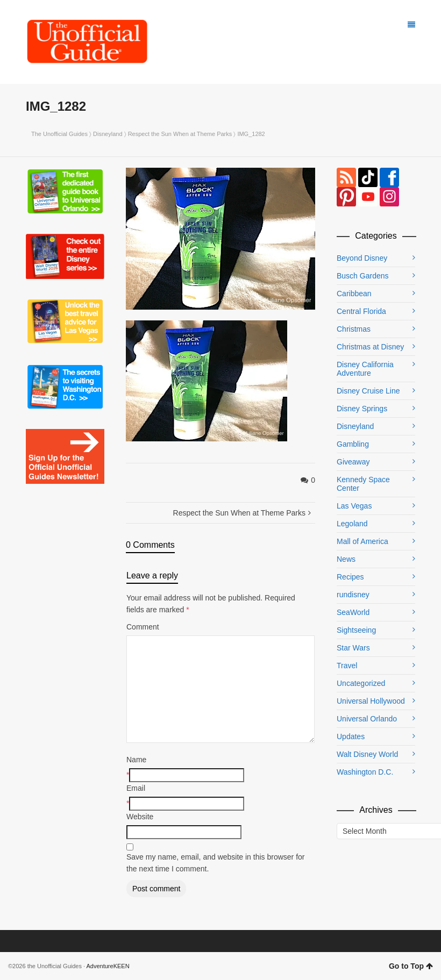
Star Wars (353, 648)
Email (136, 788)
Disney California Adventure (365, 369)
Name (136, 760)
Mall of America (362, 541)
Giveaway (353, 462)
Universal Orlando (367, 719)
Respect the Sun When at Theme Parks (180, 134)
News (346, 559)
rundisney (353, 595)
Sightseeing (356, 630)
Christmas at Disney (370, 347)
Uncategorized (361, 683)
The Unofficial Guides (59, 134)
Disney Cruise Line (368, 391)
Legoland (352, 524)
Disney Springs (362, 409)
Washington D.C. (365, 772)
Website (140, 817)
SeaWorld (353, 612)
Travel (347, 666)
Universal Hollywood (371, 701)
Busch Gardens (363, 276)
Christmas (354, 329)
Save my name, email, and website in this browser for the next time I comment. (215, 863)
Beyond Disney (362, 258)
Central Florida (361, 311)
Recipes (350, 577)
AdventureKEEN (108, 966)
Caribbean (354, 294)
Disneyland (108, 134)
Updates (351, 736)
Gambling (353, 444)
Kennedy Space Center (363, 484)
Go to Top (411, 966)
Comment (143, 627)
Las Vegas (354, 506)
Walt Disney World (367, 754)
